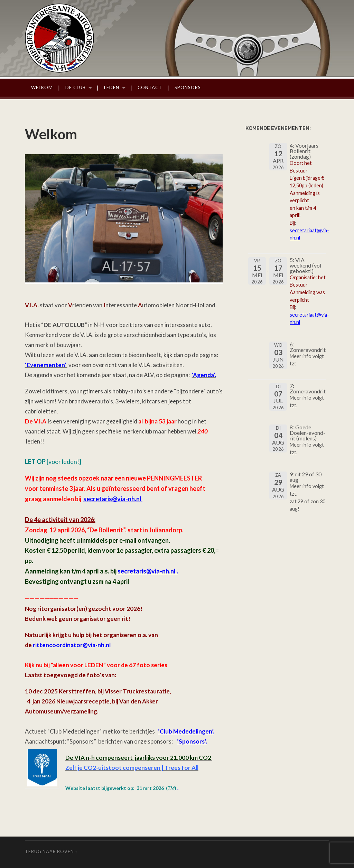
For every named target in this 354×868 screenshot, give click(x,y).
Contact (150, 87)
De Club (76, 87)
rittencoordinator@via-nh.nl (72, 645)
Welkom (42, 87)
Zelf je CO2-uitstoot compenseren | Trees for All (132, 768)
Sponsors (188, 87)
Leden (112, 87)
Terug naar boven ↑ (51, 851)
